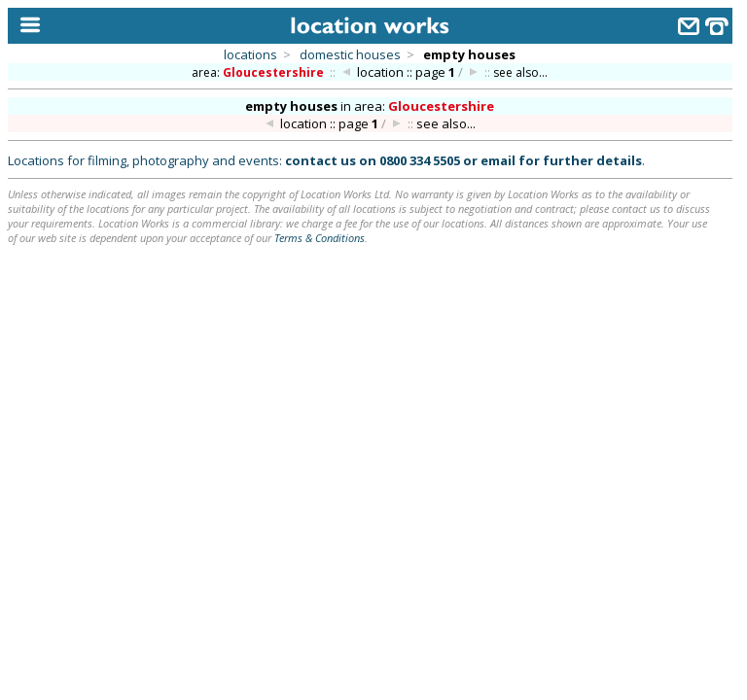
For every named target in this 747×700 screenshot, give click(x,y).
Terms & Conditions (320, 238)
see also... (520, 72)
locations (250, 54)
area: (259, 72)
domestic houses (350, 54)
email (498, 160)
